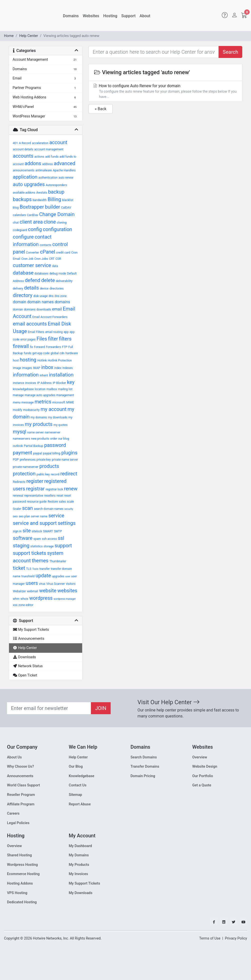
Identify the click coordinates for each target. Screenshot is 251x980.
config (35, 229)
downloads (44, 310)
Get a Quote (202, 785)
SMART (48, 531)
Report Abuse (80, 804)
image (17, 368)
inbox (47, 367)
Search (230, 52)
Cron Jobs (41, 259)
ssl (61, 538)
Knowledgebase (81, 776)
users (32, 583)
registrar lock (54, 489)
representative (34, 496)
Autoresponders (56, 185)
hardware (72, 353)
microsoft (59, 402)
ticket (19, 568)
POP (16, 460)
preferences (28, 460)
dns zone (60, 296)
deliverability (64, 281)
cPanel (47, 252)
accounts (23, 156)
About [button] (145, 16)
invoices (31, 383)
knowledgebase (23, 389)
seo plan (24, 516)
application (25, 177)
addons (33, 163)
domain (20, 302)
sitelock (37, 531)
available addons (24, 193)
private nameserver (26, 467)
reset (60, 496)
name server (35, 432)
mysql (20, 432)
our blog (64, 439)
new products (40, 439)
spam (37, 539)
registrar (35, 489)
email (57, 309)
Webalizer (19, 591)
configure (23, 237)
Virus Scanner (55, 584)
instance (19, 383)
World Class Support (23, 785)
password (55, 445)
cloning (62, 223)
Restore (53, 502)
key (71, 382)
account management (49, 149)
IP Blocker (59, 383)
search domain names (48, 509)
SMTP (58, 531)
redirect (69, 474)
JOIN (101, 708)
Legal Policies (18, 823)
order (54, 439)
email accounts (30, 324)
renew (71, 489)
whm (16, 599)
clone (50, 222)
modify (18, 410)
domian (18, 310)
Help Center (29, 36)
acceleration (40, 143)
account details (23, 149)
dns (51, 296)
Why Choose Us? (20, 767)
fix (31, 347)
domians (30, 310)
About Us (14, 757)
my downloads (58, 417)
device (44, 289)
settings (67, 523)
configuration (58, 229)
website (48, 591)
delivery (18, 289)
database (23, 273)
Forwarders (53, 347)
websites (67, 591)
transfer (45, 569)
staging (21, 546)
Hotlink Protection (60, 360)
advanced (65, 163)
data (55, 266)
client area (31, 222)
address (48, 164)
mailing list (65, 389)
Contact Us (78, 785)
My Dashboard (80, 846)
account (58, 142)
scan (28, 508)
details (31, 288)
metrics (43, 402)
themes (40, 561)
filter (53, 339)
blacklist (68, 200)
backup (56, 192)
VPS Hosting (17, 893)
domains (62, 302)
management (65, 395)
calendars (19, 215)
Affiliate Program (21, 804)
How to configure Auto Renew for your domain (165, 91)
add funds (52, 157)
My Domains (79, 855)
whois (24, 599)
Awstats (42, 193)
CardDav (33, 215)
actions (39, 157)
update (43, 576)
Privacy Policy (236, 938)
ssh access (49, 539)
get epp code (41, 353)
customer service (32, 265)
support (63, 546)
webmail (33, 591)
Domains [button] (71, 16)
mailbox (52, 389)
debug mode (58, 274)
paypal (38, 453)
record (55, 474)
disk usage (40, 296)
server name (39, 516)
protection (24, 474)
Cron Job (27, 259)
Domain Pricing (143, 776)
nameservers (22, 439)
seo (15, 516)
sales (62, 502)
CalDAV (66, 208)
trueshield (28, 576)
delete (48, 280)
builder (53, 207)
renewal (18, 496)
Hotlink (42, 360)
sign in (17, 531)
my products (39, 424)
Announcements (20, 776)
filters (65, 339)
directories (56, 289)
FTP (65, 347)
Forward (39, 347)
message (28, 402)
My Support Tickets (84, 883)
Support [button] (128, 16)
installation (61, 375)
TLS (29, 569)
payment (23, 453)
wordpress (41, 598)
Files (42, 339)
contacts (46, 245)
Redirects (19, 482)
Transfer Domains (145, 767)
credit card (63, 253)
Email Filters (36, 332)
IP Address (44, 383)
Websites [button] (91, 16)
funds (27, 353)
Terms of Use (210, 938)
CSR (58, 259)
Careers (13, 814)
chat (16, 223)
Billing (54, 199)
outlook (18, 446)
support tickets (30, 553)
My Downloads (81, 893)
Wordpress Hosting (22, 865)
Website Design (205, 767)
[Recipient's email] (49, 708)
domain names (40, 302)
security (69, 509)
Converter (32, 253)
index (58, 368)
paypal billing (52, 453)
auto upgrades (29, 184)
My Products (79, 865)
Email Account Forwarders (50, 317)
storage (49, 546)
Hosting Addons (20, 883)
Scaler (17, 509)
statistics (37, 546)
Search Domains (144, 757)
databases (41, 274)
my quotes (60, 425)
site (26, 531)
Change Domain (57, 214)
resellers (50, 496)
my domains (39, 417)
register (35, 481)
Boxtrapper (32, 207)
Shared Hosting (19, 855)
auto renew (66, 178)
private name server (65, 460)
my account (54, 409)
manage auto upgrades (40, 395)
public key (43, 474)
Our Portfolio (203, 776)
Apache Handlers (64, 170)
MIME (70, 402)
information (26, 375)
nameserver (53, 432)
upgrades (58, 576)
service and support (35, 523)
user (68, 576)
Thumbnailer (58, 561)
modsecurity (31, 410)
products (49, 466)
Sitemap (75, 795)
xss (15, 605)
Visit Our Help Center (169, 702)
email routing (54, 332)
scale (70, 502)
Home (9, 36)
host (16, 360)
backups (22, 199)
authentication (48, 178)
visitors (71, 584)
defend (33, 280)
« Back (101, 109)
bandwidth (40, 200)
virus (42, 584)
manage (18, 395)
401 (15, 143)
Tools (35, 569)
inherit (44, 375)
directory (23, 295)
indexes (68, 368)
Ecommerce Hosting (23, 874)
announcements (24, 170)
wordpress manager (65, 599)
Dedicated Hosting (22, 902)
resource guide (37, 502)
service (56, 516)
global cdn (58, 353)
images (27, 368)
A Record (25, 143)
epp (66, 332)
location (40, 389)
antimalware (44, 170)
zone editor (26, 605)
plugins (69, 453)
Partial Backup (34, 446)
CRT (52, 259)
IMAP (37, 368)
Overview (200, 757)
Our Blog (76, 767)
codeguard (20, 230)
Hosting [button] (110, 16)
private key (44, 460)
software (23, 538)
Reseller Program (21, 795)
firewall (21, 346)
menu (17, 402)
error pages (28, 339)
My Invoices (78, 874)
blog (16, 208)
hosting (28, 360)
